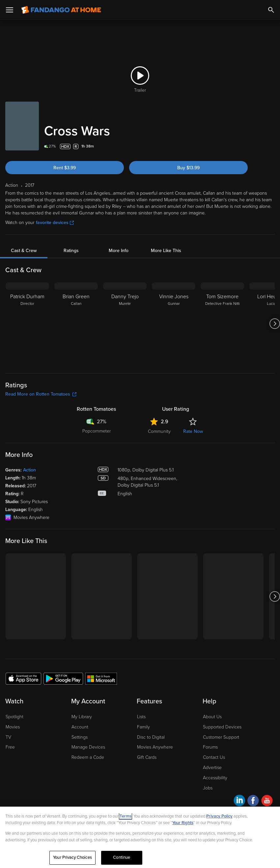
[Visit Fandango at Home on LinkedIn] (239, 802)
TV (8, 737)
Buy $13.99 (188, 168)
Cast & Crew (24, 251)
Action (29, 470)
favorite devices (55, 223)
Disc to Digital (151, 737)
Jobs (208, 788)
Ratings (71, 251)
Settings (80, 737)
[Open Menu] (10, 10)
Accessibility (215, 778)
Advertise (212, 768)
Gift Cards (147, 757)
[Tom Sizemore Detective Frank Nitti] (222, 324)
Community (159, 431)
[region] (140, 837)
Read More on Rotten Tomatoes (41, 394)
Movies (13, 727)
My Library (82, 717)
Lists (141, 717)
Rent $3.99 (65, 168)
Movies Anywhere (155, 747)
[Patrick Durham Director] (27, 324)
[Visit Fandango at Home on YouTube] (267, 802)
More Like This (166, 251)
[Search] (271, 10)
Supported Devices (222, 727)
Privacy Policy (219, 816)
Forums (210, 747)
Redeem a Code (88, 757)
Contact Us (214, 757)
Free (10, 747)
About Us (212, 717)
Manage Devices (88, 747)
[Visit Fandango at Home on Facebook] (253, 802)
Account (80, 727)
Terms (126, 816)
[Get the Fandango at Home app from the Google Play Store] (63, 678)
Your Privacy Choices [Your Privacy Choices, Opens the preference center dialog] (72, 857)
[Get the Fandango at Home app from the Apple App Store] (23, 678)
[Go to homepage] (61, 10)
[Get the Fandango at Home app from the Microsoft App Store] (101, 678)
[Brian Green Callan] (76, 324)
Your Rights (183, 823)
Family (143, 727)
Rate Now (193, 431)
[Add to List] (271, 146)
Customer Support (221, 737)
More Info (119, 251)
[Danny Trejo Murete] (125, 324)
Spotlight (14, 717)
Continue (122, 857)
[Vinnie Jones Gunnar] (174, 324)
